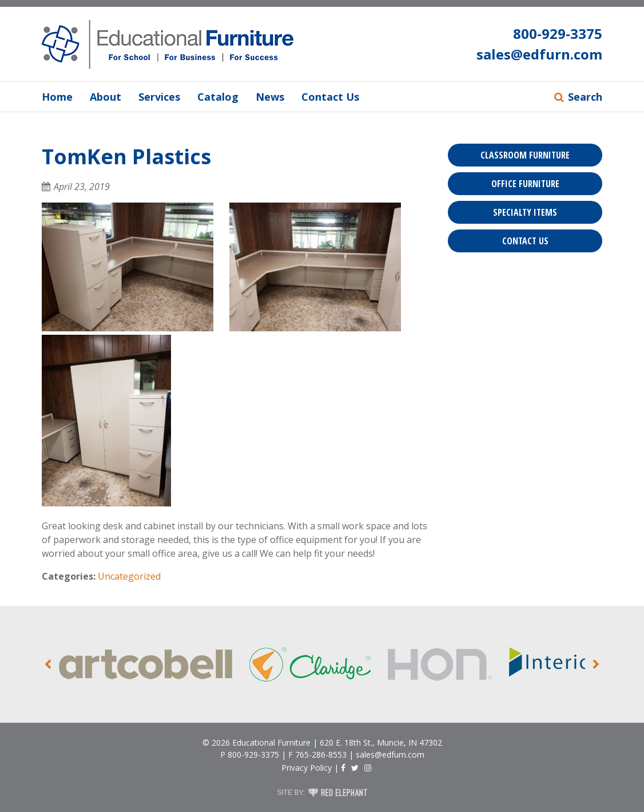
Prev (48, 665)
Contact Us (330, 97)
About (106, 97)
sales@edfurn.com (539, 54)
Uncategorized (129, 576)
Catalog (218, 97)
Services (159, 97)
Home (57, 97)
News (270, 97)
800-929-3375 (558, 33)
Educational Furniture (271, 742)
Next (596, 665)
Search (585, 97)
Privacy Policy (307, 768)
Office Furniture (525, 184)
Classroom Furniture (525, 155)
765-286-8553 (321, 754)
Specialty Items (525, 212)
